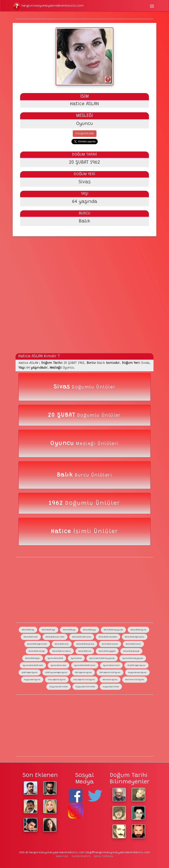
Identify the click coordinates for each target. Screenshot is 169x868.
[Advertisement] (84, 264)
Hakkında (62, 856)
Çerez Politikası (103, 856)
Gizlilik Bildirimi (81, 856)
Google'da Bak (85, 134)
